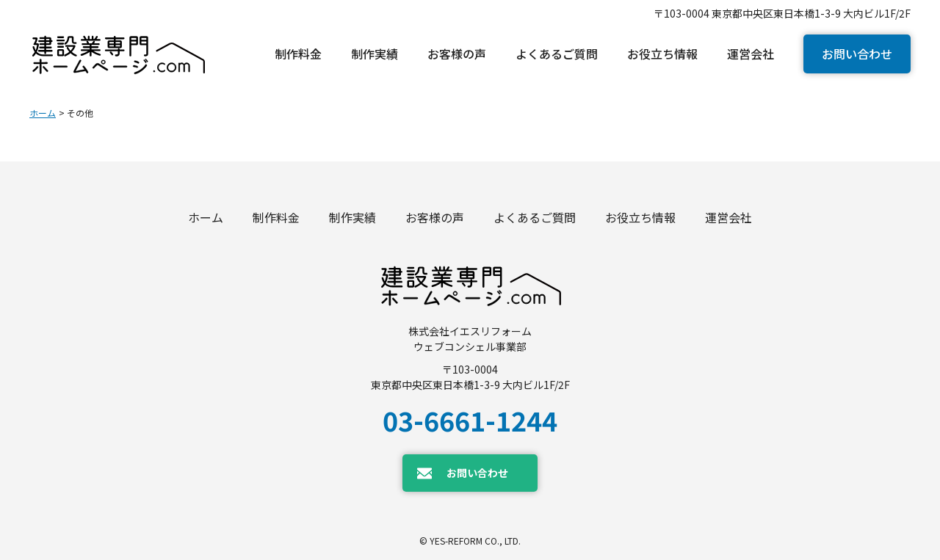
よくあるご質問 (535, 217)
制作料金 (276, 217)
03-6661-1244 (470, 420)
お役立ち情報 (640, 217)
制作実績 (352, 217)
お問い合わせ (857, 54)
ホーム (43, 113)
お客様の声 (435, 217)
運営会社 (728, 217)
